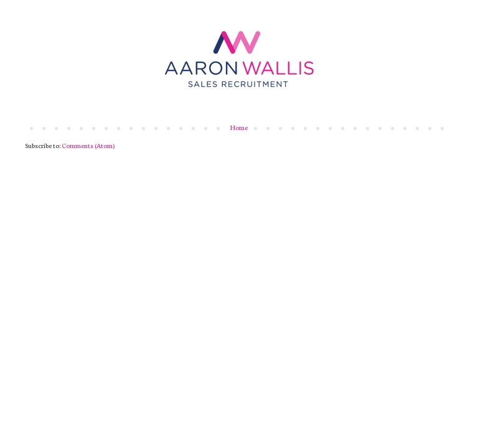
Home (239, 127)
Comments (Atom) (88, 145)
